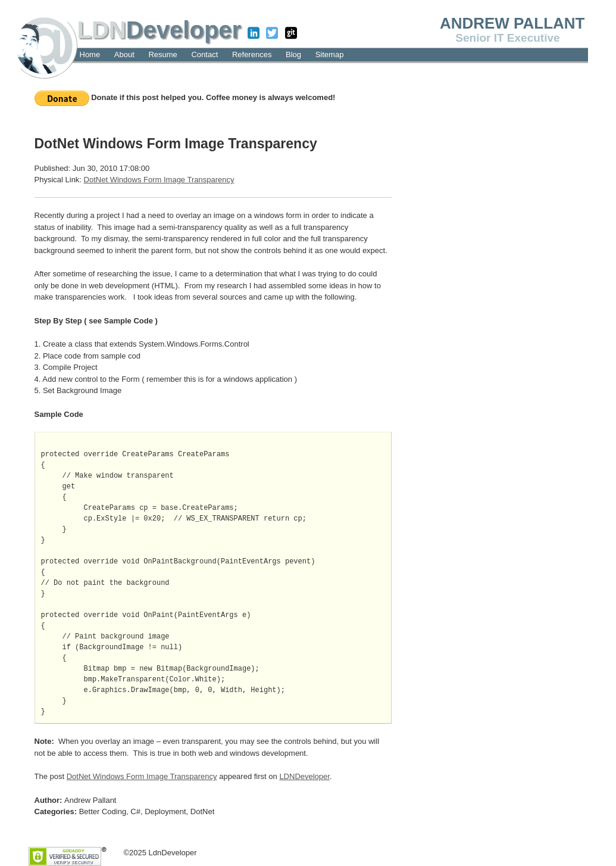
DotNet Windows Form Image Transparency (159, 180)
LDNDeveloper (304, 776)
